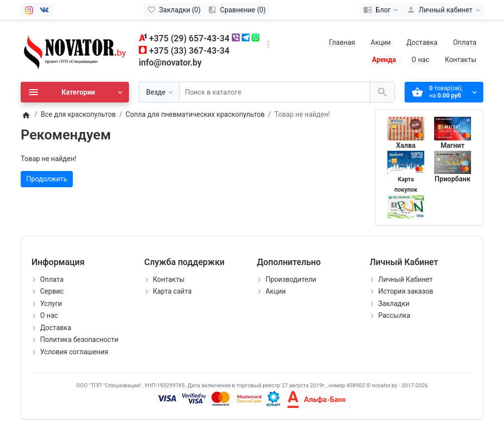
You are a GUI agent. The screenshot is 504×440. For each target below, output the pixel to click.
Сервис (52, 291)
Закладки (394, 304)
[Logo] (75, 50)
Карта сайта (172, 291)
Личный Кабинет (405, 279)
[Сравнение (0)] (237, 10)
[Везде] (159, 92)
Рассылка (394, 315)
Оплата (465, 42)
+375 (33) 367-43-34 (189, 51)
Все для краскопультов (79, 114)
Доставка (422, 42)
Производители (291, 279)
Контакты (461, 60)
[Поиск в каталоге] (275, 92)
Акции (381, 42)
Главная (342, 42)
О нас (420, 60)
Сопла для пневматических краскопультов (195, 114)
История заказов (406, 291)
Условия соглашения (74, 352)
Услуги (51, 304)
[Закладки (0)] (174, 10)
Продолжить (47, 179)
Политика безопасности (79, 339)
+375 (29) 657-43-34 (189, 38)
